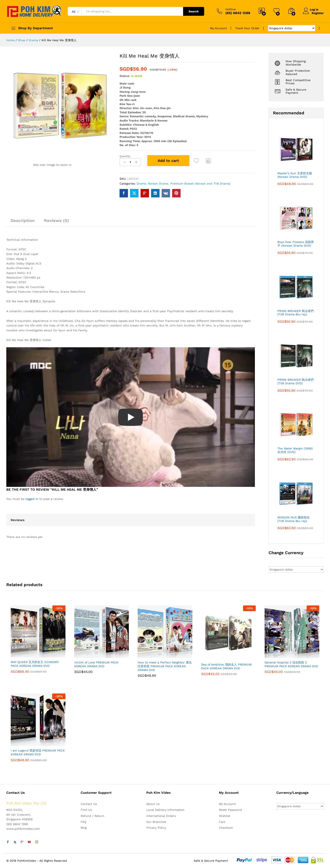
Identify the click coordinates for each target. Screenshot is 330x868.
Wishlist (225, 816)
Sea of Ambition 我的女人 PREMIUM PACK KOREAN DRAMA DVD (226, 666)
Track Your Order (247, 28)
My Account (218, 28)
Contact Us (89, 804)
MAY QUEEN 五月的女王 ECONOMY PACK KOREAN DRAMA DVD (35, 664)
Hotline (231, 9)
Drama (141, 183)
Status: (125, 76)
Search (194, 11)
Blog (84, 828)
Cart (222, 822)
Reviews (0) (57, 220)
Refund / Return (92, 816)
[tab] (23, 222)
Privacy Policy (156, 828)
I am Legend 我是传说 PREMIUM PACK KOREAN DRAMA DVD (38, 752)
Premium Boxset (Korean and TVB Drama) (200, 183)
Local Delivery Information (165, 810)
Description (23, 220)
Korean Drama (158, 183)
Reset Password (230, 810)
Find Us (86, 810)
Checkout (226, 828)
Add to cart (168, 161)
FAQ (83, 822)
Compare (209, 161)
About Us (153, 804)
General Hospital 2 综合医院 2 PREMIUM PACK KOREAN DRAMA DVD (291, 664)
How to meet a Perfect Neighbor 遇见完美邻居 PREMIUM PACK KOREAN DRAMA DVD (165, 666)
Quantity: (125, 156)
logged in (32, 498)
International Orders (161, 816)
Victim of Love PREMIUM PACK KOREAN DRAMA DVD (96, 664)
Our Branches (156, 822)
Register (318, 13)
